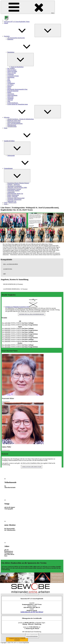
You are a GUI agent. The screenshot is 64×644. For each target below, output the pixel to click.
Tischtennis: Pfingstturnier (14, 200)
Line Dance (10, 85)
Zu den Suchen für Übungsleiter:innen (18, 104)
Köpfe (6, 128)
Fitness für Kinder (12, 71)
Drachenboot (23, 52)
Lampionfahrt (11, 192)
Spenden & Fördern (22, 141)
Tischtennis (10, 98)
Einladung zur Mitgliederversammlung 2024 (17, 307)
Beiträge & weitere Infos (14, 121)
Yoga (9, 101)
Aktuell (6, 23)
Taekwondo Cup (12, 201)
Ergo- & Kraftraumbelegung (15, 124)
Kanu (9, 80)
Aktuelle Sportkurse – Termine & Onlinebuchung (20, 119)
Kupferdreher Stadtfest (13, 191)
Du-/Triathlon (11, 68)
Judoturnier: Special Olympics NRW (17, 188)
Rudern (9, 92)
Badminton (10, 39)
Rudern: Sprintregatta (13, 195)
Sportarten (19, 36)
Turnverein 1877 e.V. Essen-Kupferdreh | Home (17, 22)
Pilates (9, 88)
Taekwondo (10, 97)
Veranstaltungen (21, 168)
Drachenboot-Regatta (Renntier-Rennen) (18, 183)
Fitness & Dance (12, 70)
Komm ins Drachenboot (17, 67)
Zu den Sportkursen (13, 103)
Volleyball (10, 100)
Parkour (9, 86)
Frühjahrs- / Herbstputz (14, 185)
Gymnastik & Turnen (13, 76)
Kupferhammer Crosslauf (14, 189)
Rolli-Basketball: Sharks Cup (15, 194)
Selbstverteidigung (12, 95)
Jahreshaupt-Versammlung (14, 186)
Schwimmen (11, 94)
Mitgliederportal (12, 125)
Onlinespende (11, 156)
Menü (28, 7)
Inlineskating (11, 77)
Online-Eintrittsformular (14, 122)
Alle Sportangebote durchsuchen (16, 38)
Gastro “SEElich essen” (10, 203)
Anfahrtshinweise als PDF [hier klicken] (32, 612)
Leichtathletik (11, 83)
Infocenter (19, 117)
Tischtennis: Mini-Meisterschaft (16, 198)
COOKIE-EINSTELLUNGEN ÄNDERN (17, 639)
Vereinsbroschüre (12, 126)
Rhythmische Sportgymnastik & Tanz (17, 89)
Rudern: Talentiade (12, 197)
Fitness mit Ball (12, 73)
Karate (9, 82)
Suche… (6, 204)
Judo (9, 79)
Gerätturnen (10, 74)
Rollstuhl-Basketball (13, 91)
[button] (32, 264)
